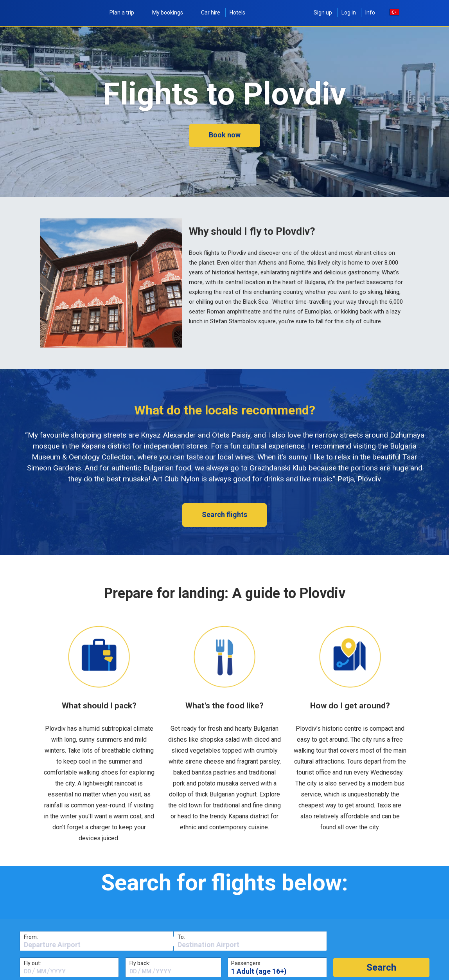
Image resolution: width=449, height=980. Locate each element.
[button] (381, 967)
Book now (225, 135)
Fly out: (32, 963)
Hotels (237, 13)
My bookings (172, 13)
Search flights (224, 514)
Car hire (211, 13)
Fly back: (140, 963)
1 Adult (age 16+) (259, 971)
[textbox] (96, 945)
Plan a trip (126, 13)
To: (181, 937)
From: (31, 937)
